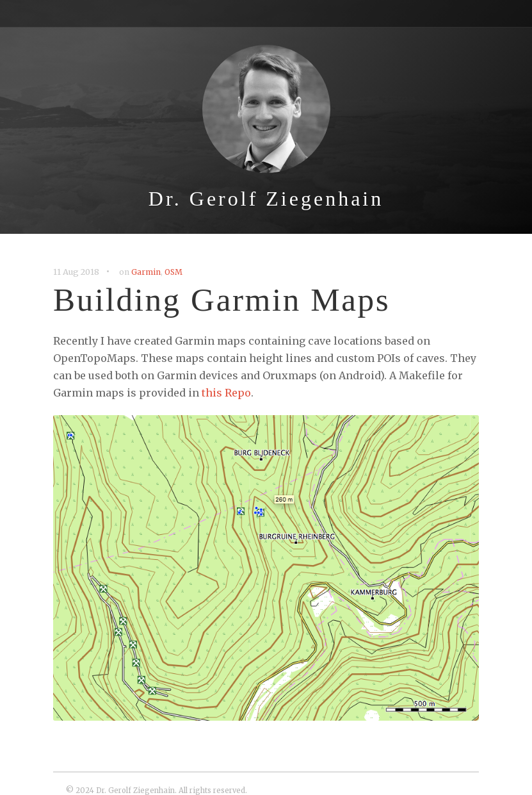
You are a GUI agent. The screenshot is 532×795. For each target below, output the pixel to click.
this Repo (226, 393)
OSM (173, 272)
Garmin (146, 272)
